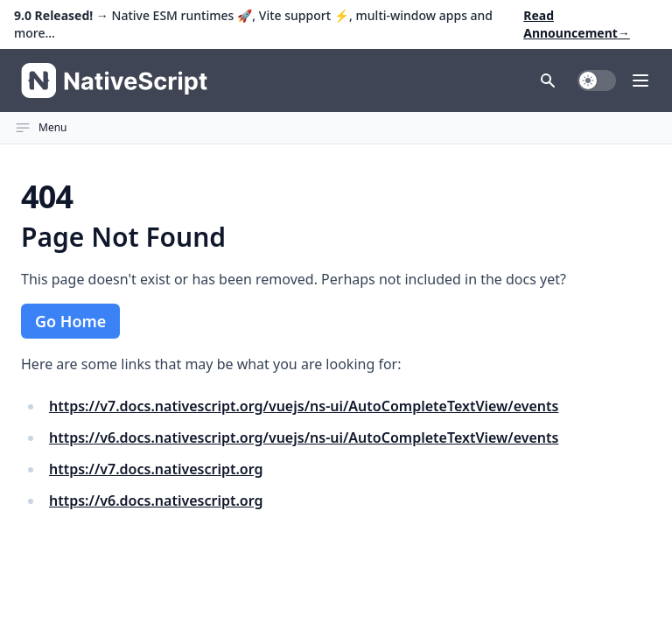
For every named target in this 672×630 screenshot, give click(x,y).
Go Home (70, 321)
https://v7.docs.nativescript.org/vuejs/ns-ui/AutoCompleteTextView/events (304, 406)
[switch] (597, 80)
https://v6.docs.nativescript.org (156, 500)
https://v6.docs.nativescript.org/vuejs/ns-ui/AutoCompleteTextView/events (304, 437)
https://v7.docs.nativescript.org (156, 469)
